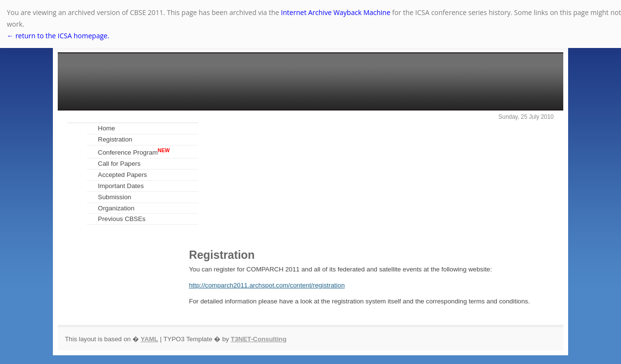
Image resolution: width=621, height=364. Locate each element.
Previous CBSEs (122, 219)
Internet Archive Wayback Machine (335, 12)
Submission (115, 197)
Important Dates (121, 186)
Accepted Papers (123, 175)
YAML (149, 339)
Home (106, 128)
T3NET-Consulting (259, 339)
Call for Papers (119, 164)
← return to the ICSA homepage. (58, 36)
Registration (115, 139)
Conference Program (134, 152)
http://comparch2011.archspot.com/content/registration (267, 285)
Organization (116, 208)
